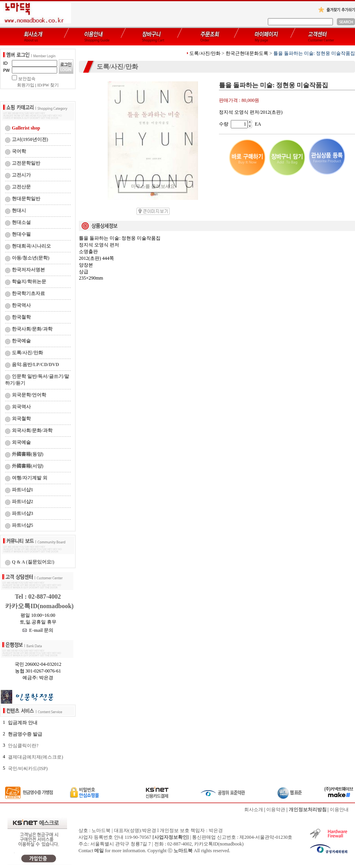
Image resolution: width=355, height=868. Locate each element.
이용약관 (276, 810)
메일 (99, 851)
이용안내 (339, 810)
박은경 (216, 830)
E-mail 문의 (38, 630)
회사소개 (254, 810)
